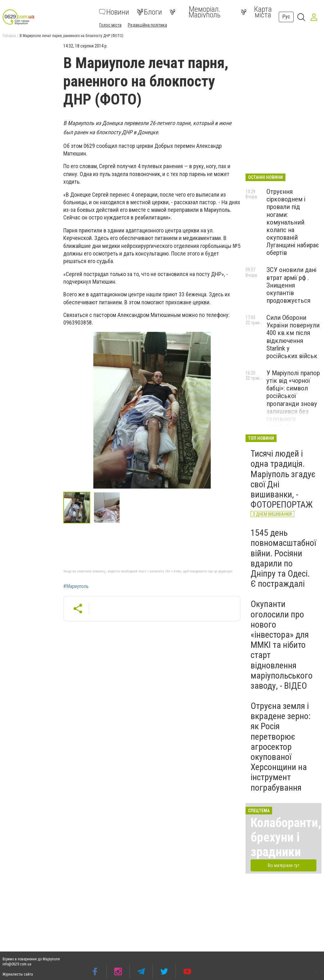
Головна (9, 36)
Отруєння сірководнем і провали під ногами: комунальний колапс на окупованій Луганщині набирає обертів (293, 222)
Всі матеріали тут (283, 865)
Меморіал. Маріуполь (195, 12)
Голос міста (110, 25)
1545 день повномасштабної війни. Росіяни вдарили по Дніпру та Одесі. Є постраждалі (283, 558)
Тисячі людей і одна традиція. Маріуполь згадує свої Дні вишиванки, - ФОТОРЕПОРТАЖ (283, 479)
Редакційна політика (147, 25)
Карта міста (256, 12)
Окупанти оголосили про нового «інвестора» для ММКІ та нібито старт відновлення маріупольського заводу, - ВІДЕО (282, 645)
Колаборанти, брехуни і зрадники (286, 837)
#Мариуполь (76, 586)
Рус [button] (286, 17)
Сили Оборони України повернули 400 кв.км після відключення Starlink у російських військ (293, 337)
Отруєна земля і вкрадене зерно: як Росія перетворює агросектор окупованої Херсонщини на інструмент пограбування (281, 747)
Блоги (149, 12)
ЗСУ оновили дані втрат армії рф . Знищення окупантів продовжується (291, 285)
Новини (114, 12)
